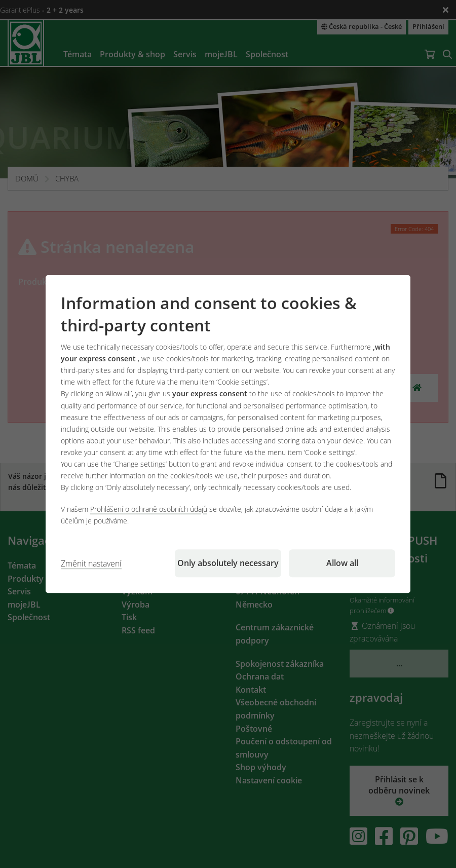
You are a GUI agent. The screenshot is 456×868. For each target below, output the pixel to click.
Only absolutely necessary (228, 563)
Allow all (342, 563)
